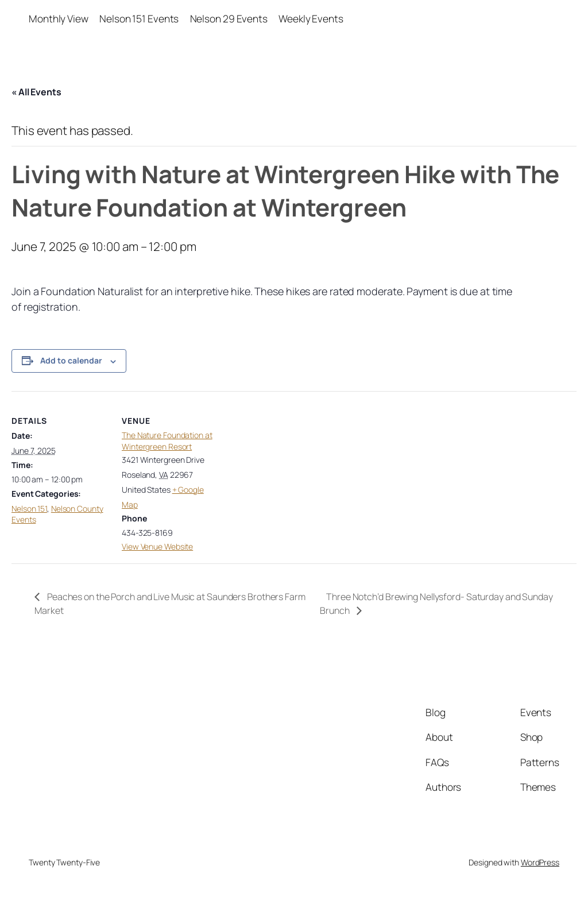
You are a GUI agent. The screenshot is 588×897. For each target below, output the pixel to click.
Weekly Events (311, 18)
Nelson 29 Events (229, 18)
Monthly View (59, 18)
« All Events (36, 92)
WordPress (540, 862)
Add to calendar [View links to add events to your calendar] (71, 360)
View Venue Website (157, 546)
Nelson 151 (29, 509)
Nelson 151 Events (139, 18)
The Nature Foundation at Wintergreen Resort (167, 441)
